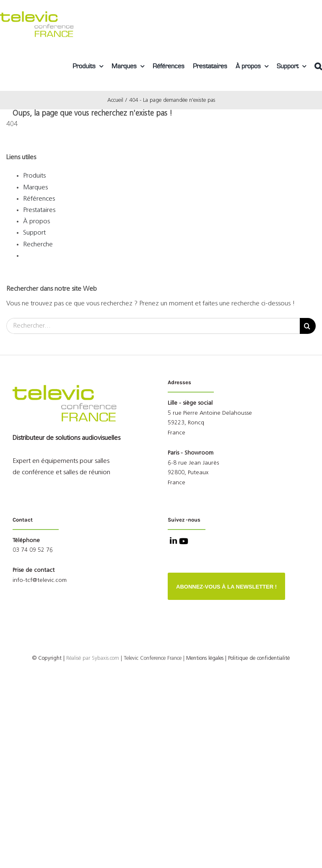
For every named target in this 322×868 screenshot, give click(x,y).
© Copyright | (62, 658)
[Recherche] (308, 326)
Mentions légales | (206, 658)
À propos (36, 222)
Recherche (38, 245)
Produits (34, 176)
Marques (35, 188)
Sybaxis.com (105, 658)
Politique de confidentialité (259, 658)
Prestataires (39, 210)
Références (39, 199)
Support (34, 233)
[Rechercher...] (153, 326)
